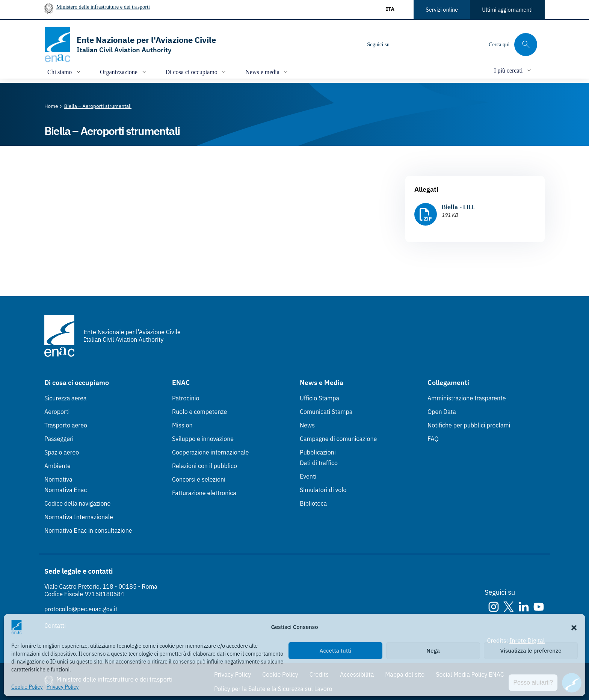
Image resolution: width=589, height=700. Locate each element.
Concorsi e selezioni (199, 479)
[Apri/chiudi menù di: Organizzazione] (124, 72)
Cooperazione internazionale (210, 452)
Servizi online (442, 10)
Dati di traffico (319, 463)
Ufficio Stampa (319, 398)
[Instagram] (402, 44)
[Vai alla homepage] (130, 45)
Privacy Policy (63, 687)
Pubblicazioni (318, 452)
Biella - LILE (459, 207)
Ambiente (57, 466)
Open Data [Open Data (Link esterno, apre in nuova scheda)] (442, 412)
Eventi (308, 476)
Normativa (58, 479)
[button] (574, 627)
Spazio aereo (62, 452)
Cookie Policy (27, 687)
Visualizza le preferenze (531, 651)
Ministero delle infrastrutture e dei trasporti (103, 7)
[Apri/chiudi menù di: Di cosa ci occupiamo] (197, 72)
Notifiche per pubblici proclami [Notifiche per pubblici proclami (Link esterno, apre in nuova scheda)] (469, 425)
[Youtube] (447, 44)
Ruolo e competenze (199, 412)
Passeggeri (59, 439)
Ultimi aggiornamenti (507, 10)
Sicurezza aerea (66, 398)
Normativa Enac (66, 490)
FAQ (433, 439)
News (307, 425)
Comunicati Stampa (326, 412)
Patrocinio (186, 398)
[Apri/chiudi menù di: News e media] (267, 72)
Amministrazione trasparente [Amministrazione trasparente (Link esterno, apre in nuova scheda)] (467, 398)
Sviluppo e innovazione (203, 439)
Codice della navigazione (77, 503)
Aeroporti (57, 412)
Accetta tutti (336, 651)
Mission (182, 425)
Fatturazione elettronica (204, 493)
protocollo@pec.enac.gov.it (81, 609)
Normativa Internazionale (79, 517)
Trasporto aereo (66, 425)
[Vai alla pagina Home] (51, 106)
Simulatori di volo (323, 490)
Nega (433, 651)
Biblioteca (313, 503)
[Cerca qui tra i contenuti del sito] (513, 45)
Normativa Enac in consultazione (88, 530)
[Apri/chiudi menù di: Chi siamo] (65, 72)
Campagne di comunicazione (338, 439)
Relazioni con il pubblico (205, 466)
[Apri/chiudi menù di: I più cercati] (513, 70)
